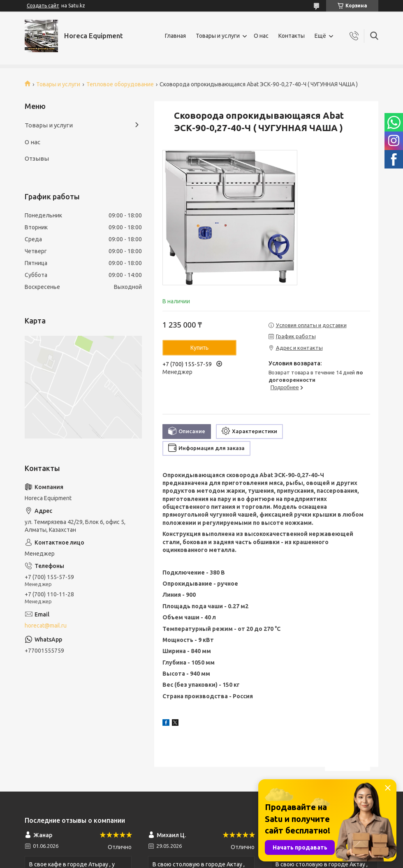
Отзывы (37, 158)
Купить (199, 348)
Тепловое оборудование (120, 84)
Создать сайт (43, 6)
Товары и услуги (218, 36)
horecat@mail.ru (46, 626)
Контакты (292, 36)
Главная (175, 36)
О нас (261, 36)
